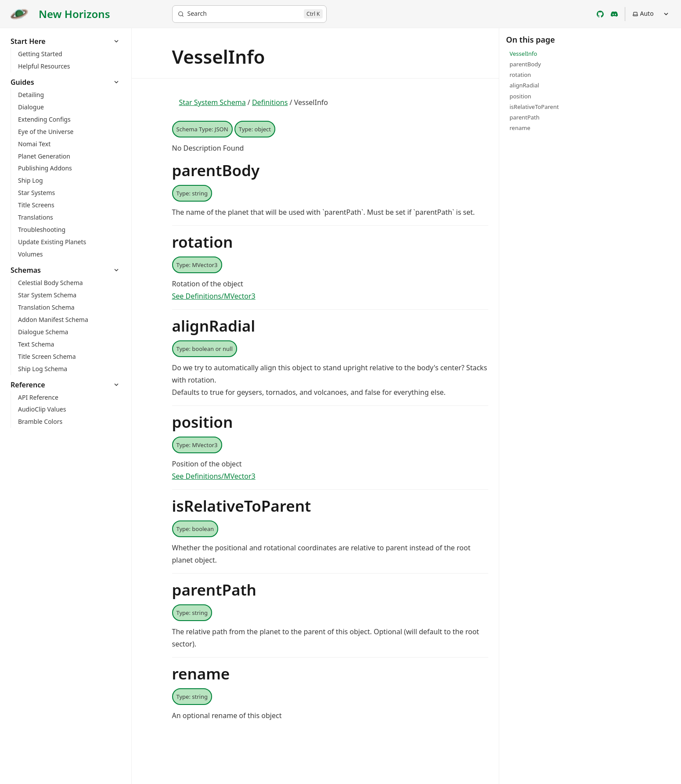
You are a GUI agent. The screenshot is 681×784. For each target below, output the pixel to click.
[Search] (249, 14)
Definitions (270, 102)
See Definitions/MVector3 (214, 296)
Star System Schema (213, 102)
